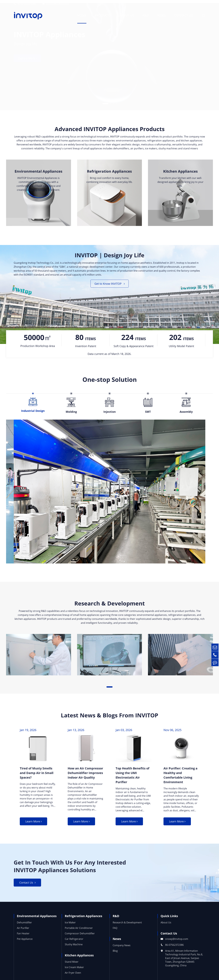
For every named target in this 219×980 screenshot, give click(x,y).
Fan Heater (23, 938)
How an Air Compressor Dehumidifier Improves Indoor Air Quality (85, 775)
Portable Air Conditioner (79, 932)
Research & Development (109, 605)
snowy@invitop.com (56, 4)
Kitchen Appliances (180, 172)
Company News (122, 950)
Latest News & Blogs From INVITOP (109, 717)
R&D (146, 15)
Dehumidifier (24, 927)
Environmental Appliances (38, 172)
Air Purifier (23, 932)
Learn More (34, 824)
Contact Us (183, 15)
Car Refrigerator (74, 943)
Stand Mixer (72, 966)
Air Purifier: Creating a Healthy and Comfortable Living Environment (180, 777)
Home (82, 15)
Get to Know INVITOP (110, 285)
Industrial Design (33, 538)
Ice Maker (70, 927)
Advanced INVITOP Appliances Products (110, 129)
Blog (115, 955)
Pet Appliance (25, 943)
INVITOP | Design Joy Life (110, 257)
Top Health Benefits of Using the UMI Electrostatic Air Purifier (132, 777)
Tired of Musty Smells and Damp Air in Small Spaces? (37, 775)
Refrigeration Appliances (109, 172)
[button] (105, 101)
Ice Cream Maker (74, 972)
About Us (127, 15)
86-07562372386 (25, 4)
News (162, 15)
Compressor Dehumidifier (80, 938)
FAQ (115, 932)
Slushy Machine (74, 949)
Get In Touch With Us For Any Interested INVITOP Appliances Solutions (74, 870)
